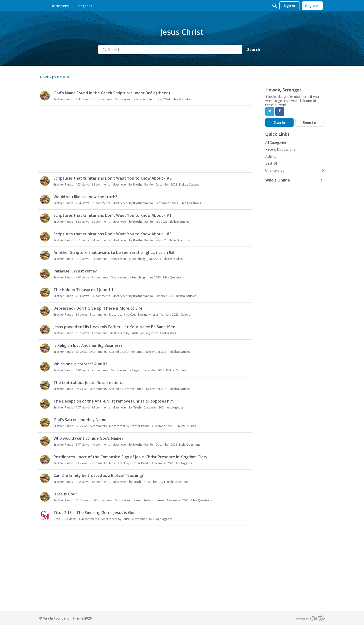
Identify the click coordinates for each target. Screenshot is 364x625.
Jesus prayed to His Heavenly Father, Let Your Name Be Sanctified (114, 327)
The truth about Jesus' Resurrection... (89, 383)
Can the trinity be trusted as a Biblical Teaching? (99, 475)
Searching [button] (138, 259)
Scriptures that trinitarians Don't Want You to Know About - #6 (113, 178)
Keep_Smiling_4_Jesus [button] (144, 315)
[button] (45, 96)
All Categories (276, 142)
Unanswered (275, 170)
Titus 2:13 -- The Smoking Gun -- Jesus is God (95, 513)
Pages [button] (136, 370)
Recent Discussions (280, 149)
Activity (271, 156)
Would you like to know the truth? (85, 197)
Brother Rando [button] (63, 99)
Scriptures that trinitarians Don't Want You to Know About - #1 (113, 215)
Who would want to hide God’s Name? (89, 438)
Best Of (271, 163)
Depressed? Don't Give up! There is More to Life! (98, 308)
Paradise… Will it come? (75, 271)
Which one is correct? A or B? (80, 364)
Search (254, 50)
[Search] (275, 6)
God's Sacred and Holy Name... (81, 420)
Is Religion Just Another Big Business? (88, 345)
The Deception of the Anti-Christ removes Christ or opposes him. (114, 401)
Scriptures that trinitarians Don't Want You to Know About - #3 (113, 234)
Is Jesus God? (65, 494)
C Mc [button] (57, 519)
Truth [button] (134, 333)
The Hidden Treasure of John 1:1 (84, 290)
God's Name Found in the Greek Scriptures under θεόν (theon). (112, 93)
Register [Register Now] (310, 122)
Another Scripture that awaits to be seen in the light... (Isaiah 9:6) (115, 252)
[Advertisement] (146, 139)
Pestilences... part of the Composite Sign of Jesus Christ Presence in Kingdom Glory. (131, 457)
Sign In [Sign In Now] (279, 122)
